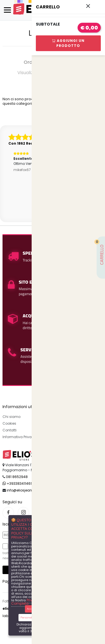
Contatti (10, 430)
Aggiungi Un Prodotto (68, 43)
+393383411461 (17, 483)
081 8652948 (17, 477)
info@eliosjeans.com (25, 490)
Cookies (9, 423)
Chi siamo (11, 417)
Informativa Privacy (19, 437)
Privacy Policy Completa (30, 602)
